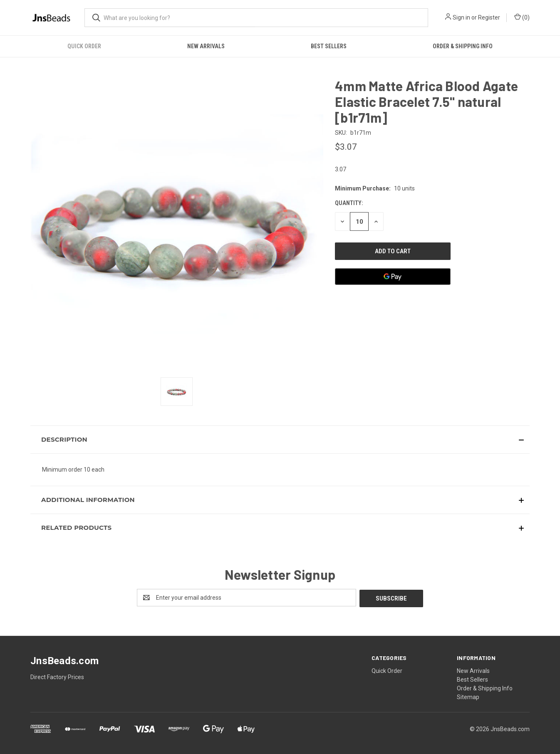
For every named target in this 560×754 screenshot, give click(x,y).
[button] (280, 440)
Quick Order (84, 46)
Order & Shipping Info (463, 46)
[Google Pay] (393, 277)
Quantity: (349, 203)
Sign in (461, 17)
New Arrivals (206, 46)
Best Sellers (329, 46)
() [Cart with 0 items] (522, 17)
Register (489, 17)
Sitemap (468, 696)
